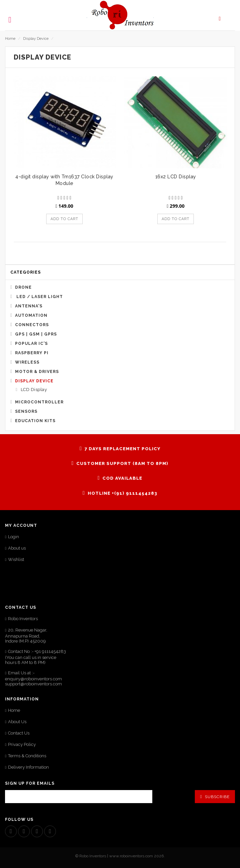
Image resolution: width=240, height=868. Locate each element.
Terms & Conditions (27, 756)
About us (17, 548)
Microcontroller (39, 402)
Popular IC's (31, 344)
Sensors (26, 411)
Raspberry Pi (32, 353)
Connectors (32, 325)
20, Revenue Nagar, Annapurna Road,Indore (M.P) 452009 (26, 636)
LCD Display (33, 390)
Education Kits (35, 421)
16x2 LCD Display (176, 177)
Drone (23, 287)
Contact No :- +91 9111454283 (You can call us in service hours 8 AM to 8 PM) (35, 657)
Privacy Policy (22, 744)
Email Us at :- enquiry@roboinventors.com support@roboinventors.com (33, 678)
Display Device (36, 39)
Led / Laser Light (39, 297)
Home (10, 39)
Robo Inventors (23, 619)
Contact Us (19, 733)
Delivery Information (28, 767)
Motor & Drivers (37, 372)
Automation (31, 315)
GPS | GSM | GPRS (36, 334)
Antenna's (29, 306)
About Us (17, 722)
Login (14, 537)
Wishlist (16, 559)
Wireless (27, 362)
